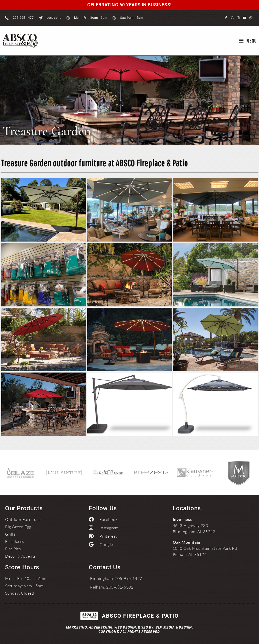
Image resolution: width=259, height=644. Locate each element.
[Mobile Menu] (248, 41)
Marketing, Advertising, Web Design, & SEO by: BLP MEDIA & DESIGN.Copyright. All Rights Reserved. (130, 629)
